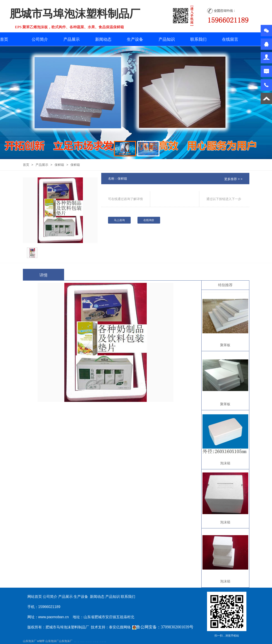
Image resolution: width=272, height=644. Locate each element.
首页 (4, 39)
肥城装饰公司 (95, 642)
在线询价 (149, 220)
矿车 (77, 642)
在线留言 (230, 39)
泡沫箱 (225, 463)
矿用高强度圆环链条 (75, 642)
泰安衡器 (93, 642)
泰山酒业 (78, 642)
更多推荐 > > (233, 179)
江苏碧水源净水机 (103, 642)
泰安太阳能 (100, 642)
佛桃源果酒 (83, 642)
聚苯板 (225, 345)
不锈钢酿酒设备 (97, 642)
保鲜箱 (59, 165)
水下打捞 (85, 642)
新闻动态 (103, 39)
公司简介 (40, 39)
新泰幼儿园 (91, 642)
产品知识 (167, 39)
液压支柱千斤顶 (87, 642)
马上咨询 (119, 220)
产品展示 (72, 39)
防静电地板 (89, 642)
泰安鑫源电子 (81, 642)
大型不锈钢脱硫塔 (105, 642)
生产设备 (135, 39)
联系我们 (198, 39)
